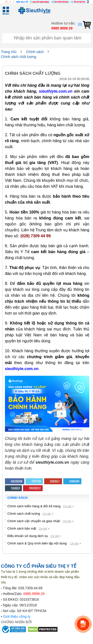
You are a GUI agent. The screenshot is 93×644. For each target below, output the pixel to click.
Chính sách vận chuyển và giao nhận (34, 521)
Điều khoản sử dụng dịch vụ (28, 536)
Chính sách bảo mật (22, 528)
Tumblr (14, 488)
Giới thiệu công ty (17, 617)
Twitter (34, 481)
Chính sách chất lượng (19, 57)
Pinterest (33, 488)
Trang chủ (9, 52)
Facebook (15, 481)
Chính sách (35, 52)
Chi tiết (67, 506)
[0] (84, 24)
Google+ (53, 481)
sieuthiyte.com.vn (56, 91)
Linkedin (72, 481)
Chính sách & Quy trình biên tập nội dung (38, 543)
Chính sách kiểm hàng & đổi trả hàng (34, 506)
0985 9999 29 (62, 28)
